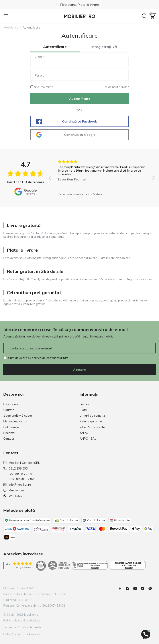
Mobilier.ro (11, 27)
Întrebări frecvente (92, 427)
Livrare (84, 404)
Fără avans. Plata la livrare (80, 5)
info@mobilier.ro (17, 485)
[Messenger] (144, 588)
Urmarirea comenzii (93, 416)
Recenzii (9, 433)
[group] (102, 175)
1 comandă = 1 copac (18, 416)
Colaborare (11, 427)
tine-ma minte (42, 87)
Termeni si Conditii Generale (22, 627)
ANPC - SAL (88, 439)
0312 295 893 (16, 468)
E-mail (39, 57)
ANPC (84, 433)
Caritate (9, 410)
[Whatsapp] (152, 588)
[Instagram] (129, 588)
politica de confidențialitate (50, 358)
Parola (40, 75)
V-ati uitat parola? (117, 87)
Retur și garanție (91, 421)
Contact (9, 439)
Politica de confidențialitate (22, 620)
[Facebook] (122, 588)
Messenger (14, 490)
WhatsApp (13, 496)
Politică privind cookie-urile (22, 634)
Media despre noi (15, 421)
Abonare (79, 370)
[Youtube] (137, 588)
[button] (153, 16)
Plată (83, 410)
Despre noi (11, 404)
